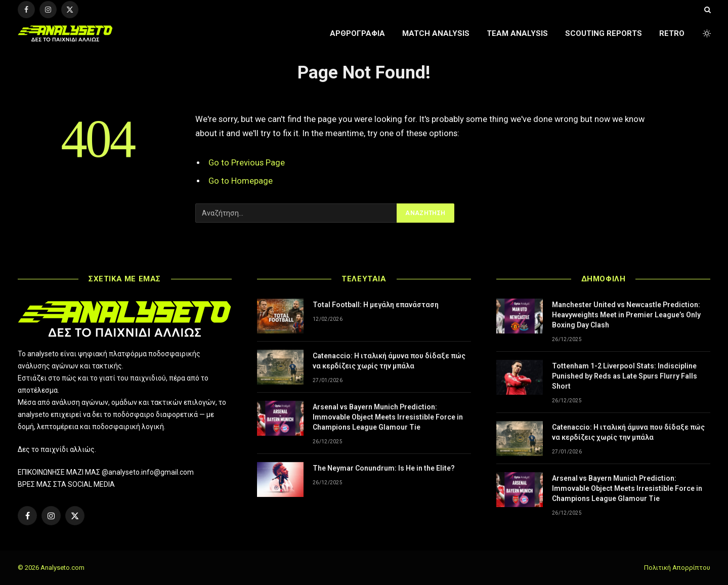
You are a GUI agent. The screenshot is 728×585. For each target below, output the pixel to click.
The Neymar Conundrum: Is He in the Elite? (384, 468)
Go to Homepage (241, 181)
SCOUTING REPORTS (604, 33)
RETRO (672, 33)
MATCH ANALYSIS (436, 33)
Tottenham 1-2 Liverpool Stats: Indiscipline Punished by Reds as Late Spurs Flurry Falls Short (625, 376)
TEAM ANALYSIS (517, 33)
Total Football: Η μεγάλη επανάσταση (376, 305)
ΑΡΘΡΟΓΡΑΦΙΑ (357, 33)
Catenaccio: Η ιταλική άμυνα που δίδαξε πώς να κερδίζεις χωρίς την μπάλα (389, 361)
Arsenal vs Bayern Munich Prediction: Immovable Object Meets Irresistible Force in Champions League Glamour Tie (388, 417)
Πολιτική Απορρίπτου (677, 568)
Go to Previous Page (247, 163)
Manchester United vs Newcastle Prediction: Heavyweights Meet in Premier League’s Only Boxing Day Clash (626, 315)
